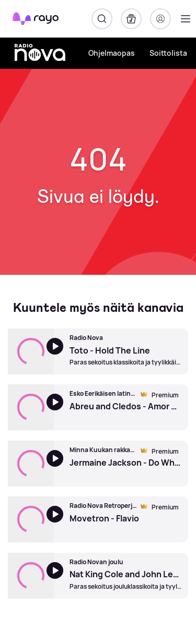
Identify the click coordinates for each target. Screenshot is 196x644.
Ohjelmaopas (112, 53)
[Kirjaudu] (160, 19)
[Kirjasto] (131, 19)
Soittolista (168, 53)
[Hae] (102, 19)
